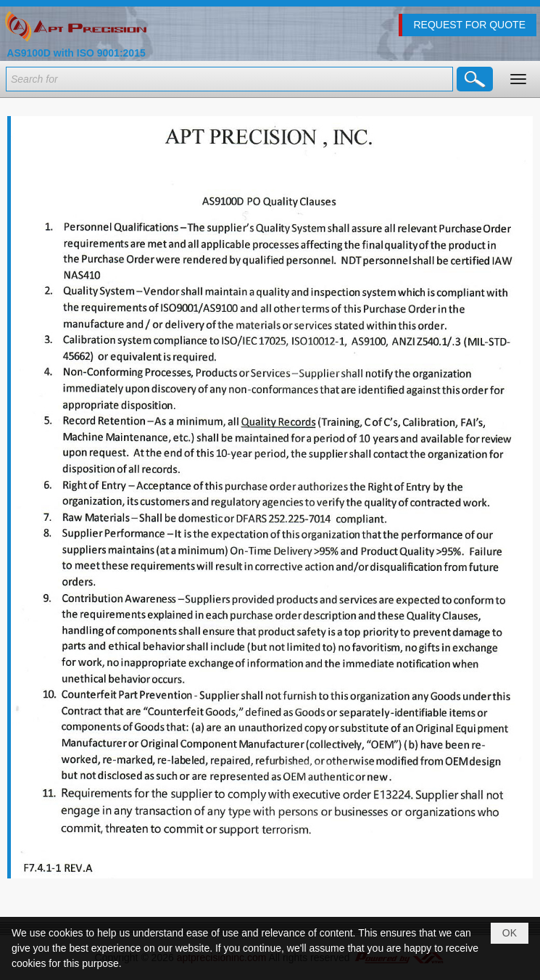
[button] (518, 79)
